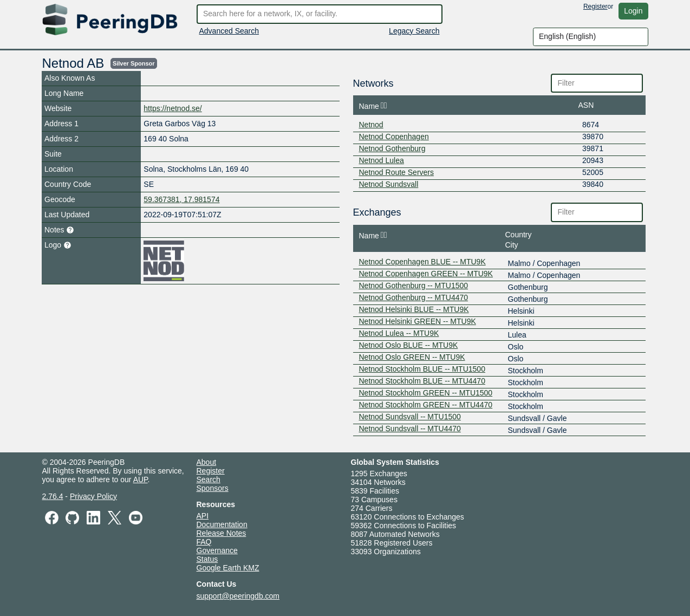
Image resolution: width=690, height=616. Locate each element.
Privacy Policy (93, 496)
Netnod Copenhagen (394, 137)
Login (633, 11)
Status (207, 559)
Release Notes (222, 533)
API (203, 516)
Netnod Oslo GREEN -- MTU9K (412, 357)
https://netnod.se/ (172, 108)
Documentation (222, 524)
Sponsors (213, 488)
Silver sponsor (134, 63)
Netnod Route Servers (397, 172)
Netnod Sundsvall (389, 184)
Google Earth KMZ (228, 568)
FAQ (204, 542)
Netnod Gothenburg (392, 148)
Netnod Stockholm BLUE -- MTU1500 (422, 369)
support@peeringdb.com (238, 596)
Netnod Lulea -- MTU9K (399, 333)
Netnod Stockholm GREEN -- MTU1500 (426, 393)
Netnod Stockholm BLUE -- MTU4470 (422, 381)
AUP (141, 479)
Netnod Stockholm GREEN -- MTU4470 (426, 405)
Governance (217, 550)
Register (595, 7)
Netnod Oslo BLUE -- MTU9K (409, 345)
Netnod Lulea (382, 160)
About (207, 462)
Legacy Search (414, 31)
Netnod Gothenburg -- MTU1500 (414, 286)
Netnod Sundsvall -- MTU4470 (410, 429)
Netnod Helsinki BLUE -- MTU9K (414, 309)
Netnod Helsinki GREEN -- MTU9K (418, 321)
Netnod (371, 125)
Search (209, 479)
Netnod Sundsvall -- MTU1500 (410, 417)
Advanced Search (229, 31)
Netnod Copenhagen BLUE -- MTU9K (422, 262)
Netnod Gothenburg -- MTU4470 (414, 297)
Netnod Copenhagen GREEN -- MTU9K (426, 274)
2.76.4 (53, 496)
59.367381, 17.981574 (181, 199)
